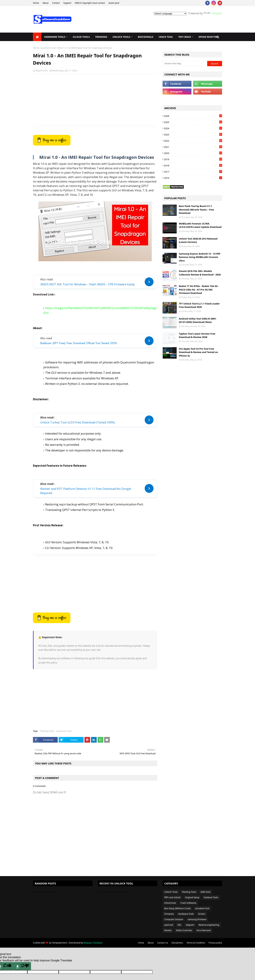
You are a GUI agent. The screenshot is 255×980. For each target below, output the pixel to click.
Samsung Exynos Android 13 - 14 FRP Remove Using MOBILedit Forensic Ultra (200, 257)
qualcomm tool (48, 48)
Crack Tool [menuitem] (166, 37)
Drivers (202, 914)
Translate (213, 13)
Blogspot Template (93, 943)
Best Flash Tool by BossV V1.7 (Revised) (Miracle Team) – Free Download (196, 210)
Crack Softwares (188, 903)
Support (67, 3)
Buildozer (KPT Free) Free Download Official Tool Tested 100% (79, 343)
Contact (56, 3)
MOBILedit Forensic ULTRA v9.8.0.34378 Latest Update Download (200, 225)
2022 (193, 141)
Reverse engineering (209, 925)
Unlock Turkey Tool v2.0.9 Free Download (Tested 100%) (77, 422)
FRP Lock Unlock (172, 897)
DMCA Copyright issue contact (90, 3)
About (46, 3)
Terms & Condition (196, 943)
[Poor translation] (22, 966)
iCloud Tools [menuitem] (81, 37)
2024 (193, 128)
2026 (193, 116)
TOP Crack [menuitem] (185, 37)
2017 (193, 172)
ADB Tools (206, 892)
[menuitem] (37, 37)
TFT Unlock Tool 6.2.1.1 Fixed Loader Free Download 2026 (199, 305)
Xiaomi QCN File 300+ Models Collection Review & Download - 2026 (200, 273)
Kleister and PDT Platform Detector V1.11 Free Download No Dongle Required (86, 491)
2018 (193, 166)
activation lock (202, 908)
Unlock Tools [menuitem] (121, 37)
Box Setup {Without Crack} (177, 908)
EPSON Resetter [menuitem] (208, 37)
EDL (180, 925)
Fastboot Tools (211, 897)
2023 (193, 135)
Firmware (169, 914)
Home (36, 3)
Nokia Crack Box (184, 930)
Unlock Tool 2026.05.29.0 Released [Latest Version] (198, 240)
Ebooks (168, 930)
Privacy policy (215, 943)
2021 (193, 147)
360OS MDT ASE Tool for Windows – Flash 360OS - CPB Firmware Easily (87, 284)
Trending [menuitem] (101, 37)
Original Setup (192, 897)
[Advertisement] (95, 102)
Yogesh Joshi (42, 71)
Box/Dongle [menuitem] (146, 37)
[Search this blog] (185, 64)
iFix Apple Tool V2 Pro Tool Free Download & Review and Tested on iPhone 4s (198, 352)
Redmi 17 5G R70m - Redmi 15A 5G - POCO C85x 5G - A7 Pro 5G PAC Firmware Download (199, 290)
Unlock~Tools (171, 892)
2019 (193, 159)
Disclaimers (177, 943)
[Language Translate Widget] (170, 14)
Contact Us (163, 943)
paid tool (169, 925)
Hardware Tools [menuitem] (55, 37)
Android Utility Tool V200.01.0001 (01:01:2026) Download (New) (198, 320)
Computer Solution (174, 919)
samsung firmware (197, 919)
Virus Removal (204, 930)
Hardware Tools (186, 914)
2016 (193, 178)
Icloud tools (170, 903)
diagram (190, 925)
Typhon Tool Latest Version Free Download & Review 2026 (197, 335)
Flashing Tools (47, 731)
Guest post (114, 3)
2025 (193, 122)
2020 (193, 153)
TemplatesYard (59, 943)
